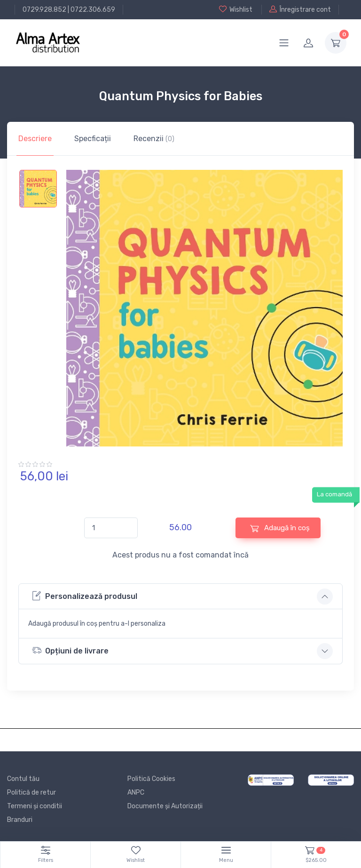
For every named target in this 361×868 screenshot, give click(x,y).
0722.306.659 (93, 10)
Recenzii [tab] (154, 139)
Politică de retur (31, 792)
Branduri (20, 820)
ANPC (136, 792)
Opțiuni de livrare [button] (70, 650)
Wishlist (236, 9)
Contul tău (23, 779)
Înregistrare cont (300, 9)
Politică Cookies (151, 779)
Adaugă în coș (280, 528)
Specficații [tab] (93, 139)
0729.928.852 (44, 10)
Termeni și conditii (35, 806)
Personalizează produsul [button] (85, 596)
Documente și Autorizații (165, 806)
